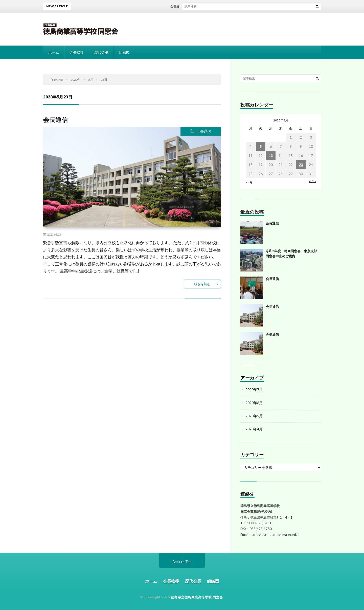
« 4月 (249, 182)
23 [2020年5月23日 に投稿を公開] (301, 165)
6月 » (313, 181)
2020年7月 (254, 390)
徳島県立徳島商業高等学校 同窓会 (197, 597)
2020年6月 (254, 403)
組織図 (124, 52)
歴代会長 (101, 52)
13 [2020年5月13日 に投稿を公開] (271, 155)
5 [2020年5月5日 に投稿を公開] (261, 146)
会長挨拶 (77, 52)
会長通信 (178, 6)
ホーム (54, 52)
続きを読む (202, 284)
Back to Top (182, 562)
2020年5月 (254, 416)
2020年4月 (254, 429)
